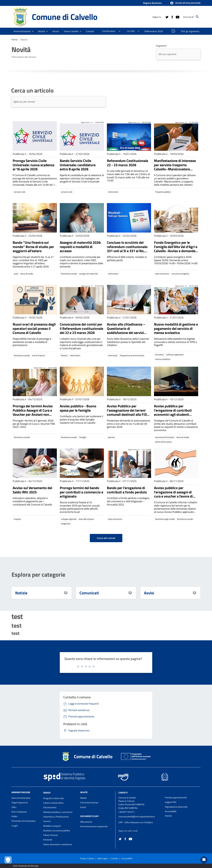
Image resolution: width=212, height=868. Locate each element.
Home (14, 39)
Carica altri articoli (106, 538)
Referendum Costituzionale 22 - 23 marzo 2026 (127, 163)
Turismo (47, 821)
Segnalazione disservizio (176, 807)
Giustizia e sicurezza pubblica (57, 830)
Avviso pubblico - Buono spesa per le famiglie (78, 408)
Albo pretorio (86, 822)
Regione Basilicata (152, 3)
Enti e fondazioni (19, 812)
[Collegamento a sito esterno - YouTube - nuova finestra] (177, 17)
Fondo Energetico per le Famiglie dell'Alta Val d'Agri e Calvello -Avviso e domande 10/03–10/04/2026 (176, 249)
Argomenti (161, 46)
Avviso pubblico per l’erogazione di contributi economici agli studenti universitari (173, 412)
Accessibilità (171, 811)
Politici (15, 816)
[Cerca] (197, 17)
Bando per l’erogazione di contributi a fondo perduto (127, 490)
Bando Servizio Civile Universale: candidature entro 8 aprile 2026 (78, 165)
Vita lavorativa (50, 807)
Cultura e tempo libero (53, 803)
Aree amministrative (21, 798)
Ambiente (48, 840)
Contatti (123, 793)
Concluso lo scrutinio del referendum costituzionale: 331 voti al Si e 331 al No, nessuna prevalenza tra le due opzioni (127, 251)
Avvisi (149, 593)
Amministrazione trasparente (94, 826)
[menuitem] (90, 31)
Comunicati (89, 593)
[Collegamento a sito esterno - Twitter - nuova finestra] (167, 17)
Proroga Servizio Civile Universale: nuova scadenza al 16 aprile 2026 (33, 165)
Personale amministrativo (23, 821)
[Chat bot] (204, 860)
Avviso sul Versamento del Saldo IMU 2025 (32, 490)
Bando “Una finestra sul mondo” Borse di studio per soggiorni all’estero (33, 247)
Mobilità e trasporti (52, 826)
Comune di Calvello (64, 17)
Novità (24, 39)
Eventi (83, 807)
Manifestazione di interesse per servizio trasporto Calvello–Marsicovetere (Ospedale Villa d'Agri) (175, 167)
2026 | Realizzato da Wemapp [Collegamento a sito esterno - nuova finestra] (25, 866)
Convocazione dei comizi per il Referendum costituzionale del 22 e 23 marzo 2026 (81, 328)
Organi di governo (20, 802)
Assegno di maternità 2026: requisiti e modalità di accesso (80, 247)
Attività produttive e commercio (58, 812)
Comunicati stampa (89, 802)
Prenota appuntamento (176, 797)
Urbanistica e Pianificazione (56, 817)
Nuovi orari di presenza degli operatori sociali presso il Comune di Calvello (34, 328)
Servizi (47, 793)
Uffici (14, 807)
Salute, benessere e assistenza (57, 844)
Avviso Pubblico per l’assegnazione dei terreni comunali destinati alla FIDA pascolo (128, 412)
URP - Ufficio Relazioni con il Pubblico (136, 822)
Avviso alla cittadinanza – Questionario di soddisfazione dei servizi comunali (126, 331)
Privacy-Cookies (87, 858)
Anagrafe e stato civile (53, 798)
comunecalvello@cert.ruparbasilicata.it (137, 816)
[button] (185, 3)
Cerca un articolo (32, 90)
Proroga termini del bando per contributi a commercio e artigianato (81, 492)
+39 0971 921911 (126, 812)
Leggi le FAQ (171, 802)
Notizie (21, 593)
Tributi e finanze (50, 835)
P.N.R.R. (168, 816)
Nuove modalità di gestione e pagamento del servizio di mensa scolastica (176, 328)
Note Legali (102, 858)
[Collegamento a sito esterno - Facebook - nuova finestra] (172, 17)
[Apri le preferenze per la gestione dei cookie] (8, 860)
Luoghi (15, 826)
